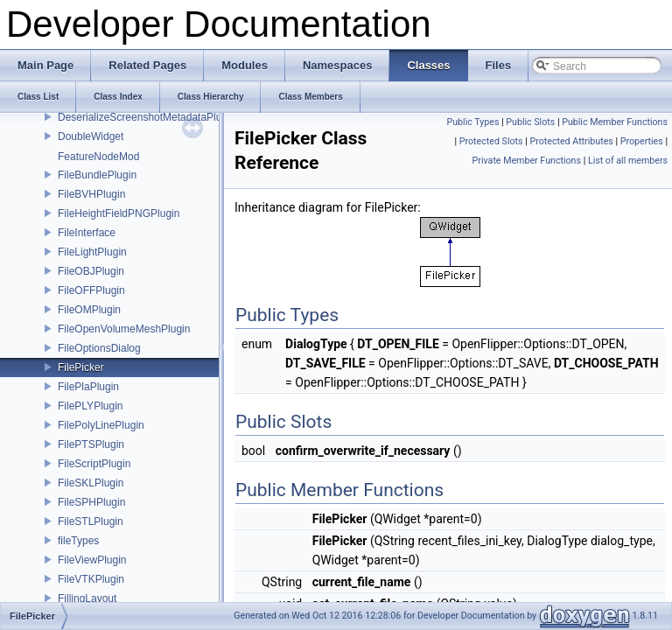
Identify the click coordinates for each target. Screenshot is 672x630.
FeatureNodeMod (98, 157)
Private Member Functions (527, 161)
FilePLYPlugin (90, 406)
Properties (642, 141)
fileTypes (78, 541)
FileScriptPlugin (94, 464)
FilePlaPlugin (88, 387)
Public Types (472, 122)
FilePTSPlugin (91, 444)
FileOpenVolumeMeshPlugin (124, 329)
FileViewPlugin (92, 560)
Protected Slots (491, 141)
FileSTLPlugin (91, 521)
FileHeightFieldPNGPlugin (119, 213)
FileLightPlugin (92, 252)
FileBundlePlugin (97, 175)
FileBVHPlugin (91, 194)
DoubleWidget (91, 136)
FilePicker (81, 367)
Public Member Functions (615, 122)
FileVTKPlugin (91, 579)
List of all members (628, 161)
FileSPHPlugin (91, 502)
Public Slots (530, 122)
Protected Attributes (571, 141)
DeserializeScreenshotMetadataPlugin (147, 117)
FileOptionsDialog (99, 348)
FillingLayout (87, 598)
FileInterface (87, 233)
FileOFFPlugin (91, 290)
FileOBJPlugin (91, 271)
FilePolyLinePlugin (101, 425)
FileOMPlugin (89, 310)
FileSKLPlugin (91, 483)
